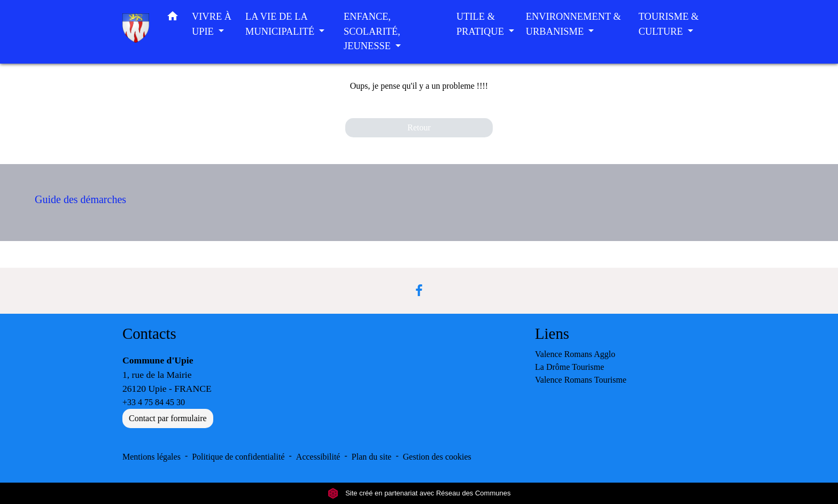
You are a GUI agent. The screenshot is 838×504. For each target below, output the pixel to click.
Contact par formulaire (168, 418)
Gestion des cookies (437, 457)
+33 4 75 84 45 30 (154, 402)
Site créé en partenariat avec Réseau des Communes (419, 493)
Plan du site (372, 457)
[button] (173, 18)
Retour (419, 127)
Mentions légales (152, 457)
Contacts (149, 334)
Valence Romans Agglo (575, 354)
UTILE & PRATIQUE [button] (482, 24)
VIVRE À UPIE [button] (212, 24)
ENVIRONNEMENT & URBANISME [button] (573, 24)
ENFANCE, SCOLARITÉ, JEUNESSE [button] (372, 31)
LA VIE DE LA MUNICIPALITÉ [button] (281, 24)
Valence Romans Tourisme (581, 380)
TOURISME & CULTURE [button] (669, 24)
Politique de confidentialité (238, 457)
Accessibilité (318, 457)
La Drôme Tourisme (569, 367)
